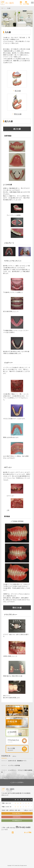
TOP (2, 8)
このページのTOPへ (17, 782)
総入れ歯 (18, 91)
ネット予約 (26, 4)
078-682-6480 (23, 827)
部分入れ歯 (18, 114)
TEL (21, 4)
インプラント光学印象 (14, 765)
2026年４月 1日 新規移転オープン (17, 761)
